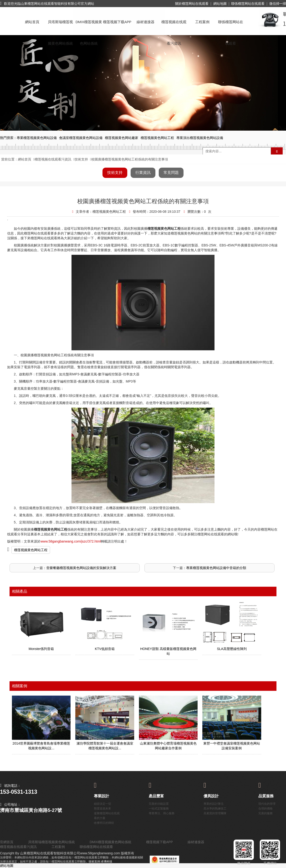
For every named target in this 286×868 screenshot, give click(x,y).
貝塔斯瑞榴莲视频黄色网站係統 (60, 26)
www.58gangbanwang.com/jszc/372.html (71, 541)
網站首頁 (32, 22)
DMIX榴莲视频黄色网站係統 (89, 26)
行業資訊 (143, 173)
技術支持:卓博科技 (100, 862)
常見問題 (171, 173)
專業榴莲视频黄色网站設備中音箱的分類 (216, 568)
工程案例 (202, 22)
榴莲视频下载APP (117, 22)
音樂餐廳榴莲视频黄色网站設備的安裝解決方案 (81, 568)
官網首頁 (7, 842)
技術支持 (81, 159)
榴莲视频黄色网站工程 (31, 550)
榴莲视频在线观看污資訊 (174, 26)
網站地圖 (220, 4)
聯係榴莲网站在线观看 (248, 4)
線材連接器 (146, 22)
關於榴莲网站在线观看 (192, 4)
